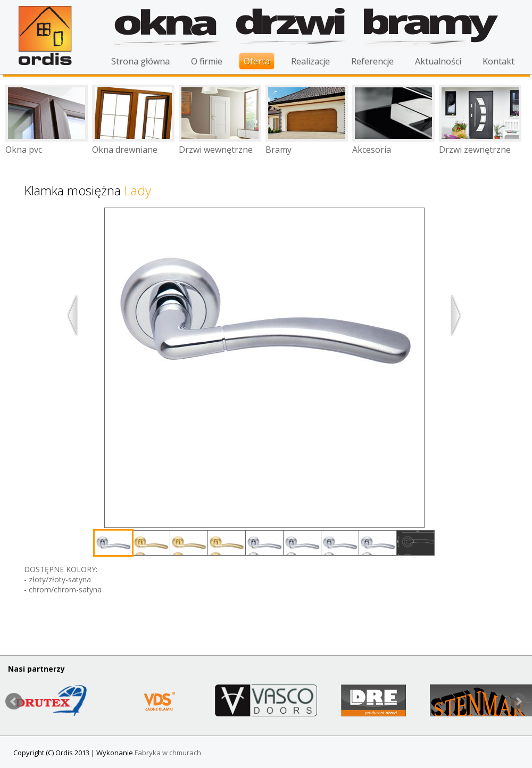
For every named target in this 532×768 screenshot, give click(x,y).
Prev (14, 701)
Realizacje (310, 61)
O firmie (207, 61)
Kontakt (498, 61)
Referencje (372, 61)
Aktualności (438, 61)
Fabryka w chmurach (168, 753)
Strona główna (140, 61)
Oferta (257, 61)
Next (518, 701)
